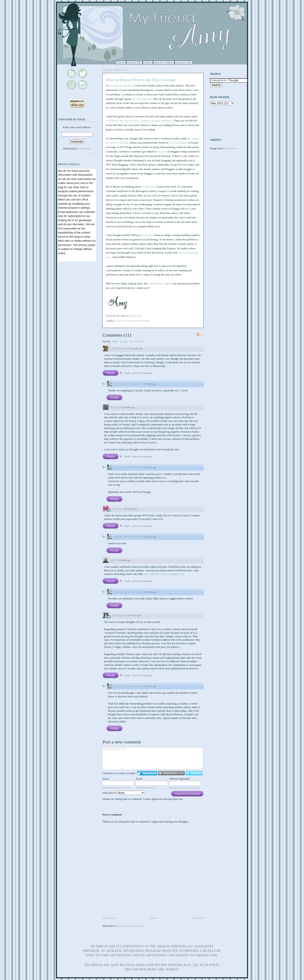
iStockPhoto (230, 148)
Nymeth (114, 407)
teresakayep (119, 615)
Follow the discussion (200, 334)
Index (148, 63)
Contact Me (184, 63)
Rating (124, 341)
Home (121, 63)
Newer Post (109, 918)
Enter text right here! (153, 758)
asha (112, 560)
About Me (134, 63)
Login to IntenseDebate (147, 773)
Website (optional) (179, 779)
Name (106, 779)
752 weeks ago (136, 348)
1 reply (127, 373)
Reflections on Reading (134, 321)
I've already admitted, (121, 86)
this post (162, 151)
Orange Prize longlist (160, 283)
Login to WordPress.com (171, 773)
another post (148, 187)
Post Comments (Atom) (131, 926)
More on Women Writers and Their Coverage (141, 80)
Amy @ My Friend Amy (127, 384)
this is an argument (142, 99)
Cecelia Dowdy (119, 348)
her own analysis (178, 143)
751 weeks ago (150, 384)
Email (139, 779)
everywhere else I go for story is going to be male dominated (139, 121)
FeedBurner (85, 149)
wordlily (117, 509)
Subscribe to (123, 793)
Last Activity (136, 341)
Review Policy (164, 63)
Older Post (198, 918)
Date (115, 341)
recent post (147, 235)
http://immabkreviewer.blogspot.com (164, 574)
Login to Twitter (194, 773)
